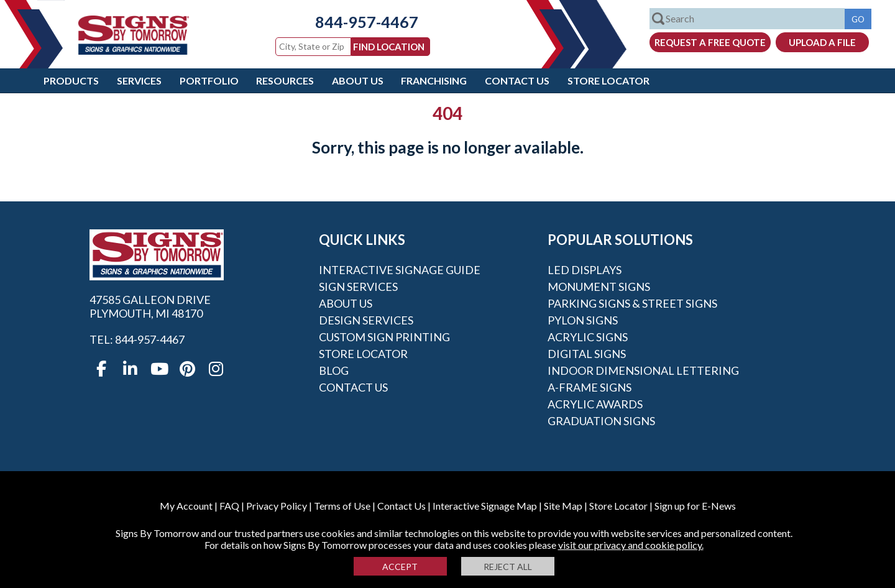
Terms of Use (342, 506)
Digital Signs (587, 354)
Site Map (563, 506)
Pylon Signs (583, 320)
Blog (334, 370)
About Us (358, 80)
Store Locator (608, 80)
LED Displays (585, 270)
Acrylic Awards (595, 404)
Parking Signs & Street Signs (632, 303)
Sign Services (358, 287)
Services (139, 80)
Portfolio (209, 80)
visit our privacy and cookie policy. (631, 545)
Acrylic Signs (588, 337)
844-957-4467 (357, 22)
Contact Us (517, 80)
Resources (285, 80)
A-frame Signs (590, 387)
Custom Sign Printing (384, 337)
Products (71, 80)
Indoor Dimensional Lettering (643, 370)
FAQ (229, 506)
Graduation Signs (601, 421)
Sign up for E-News (695, 506)
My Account (186, 506)
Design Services (366, 320)
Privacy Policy (277, 506)
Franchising (434, 80)
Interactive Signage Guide (400, 270)
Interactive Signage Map (485, 506)
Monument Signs (599, 287)
